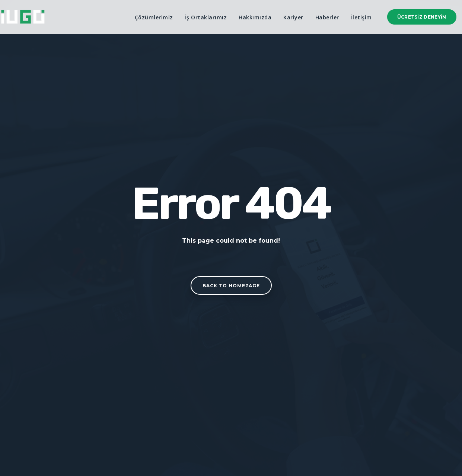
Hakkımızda (255, 17)
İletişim (361, 17)
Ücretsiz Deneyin (422, 17)
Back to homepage (231, 286)
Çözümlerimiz (154, 17)
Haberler (327, 17)
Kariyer (293, 17)
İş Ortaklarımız (206, 17)
